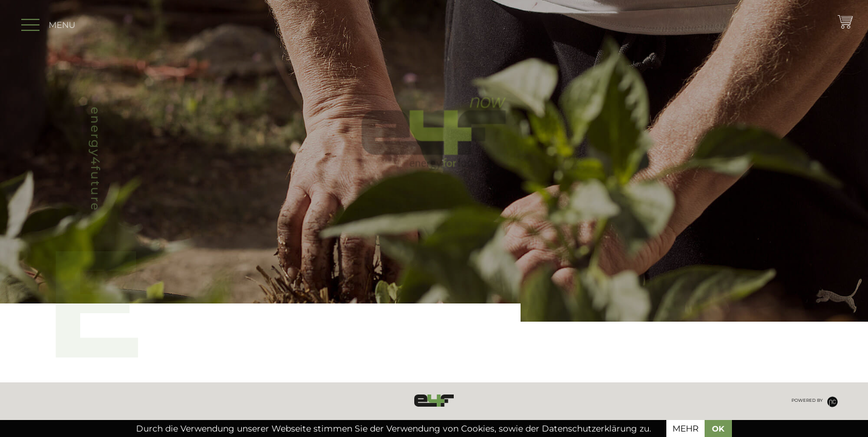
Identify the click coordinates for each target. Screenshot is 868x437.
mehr (685, 429)
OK (718, 429)
